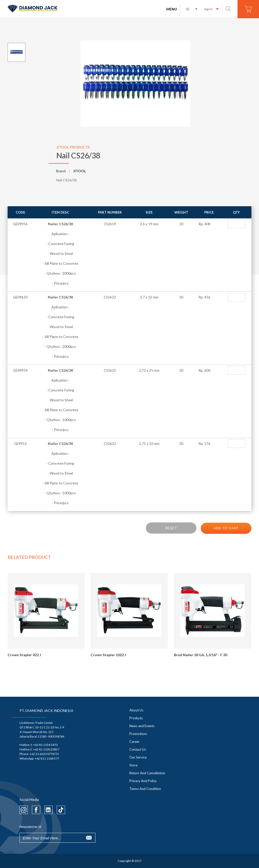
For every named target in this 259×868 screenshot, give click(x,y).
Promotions (138, 734)
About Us (136, 710)
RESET (171, 528)
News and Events (142, 726)
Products (136, 718)
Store (133, 765)
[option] (130, 84)
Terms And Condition (145, 789)
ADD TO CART (226, 528)
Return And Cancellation (147, 773)
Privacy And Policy (143, 781)
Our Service (138, 757)
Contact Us (138, 749)
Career (134, 742)
